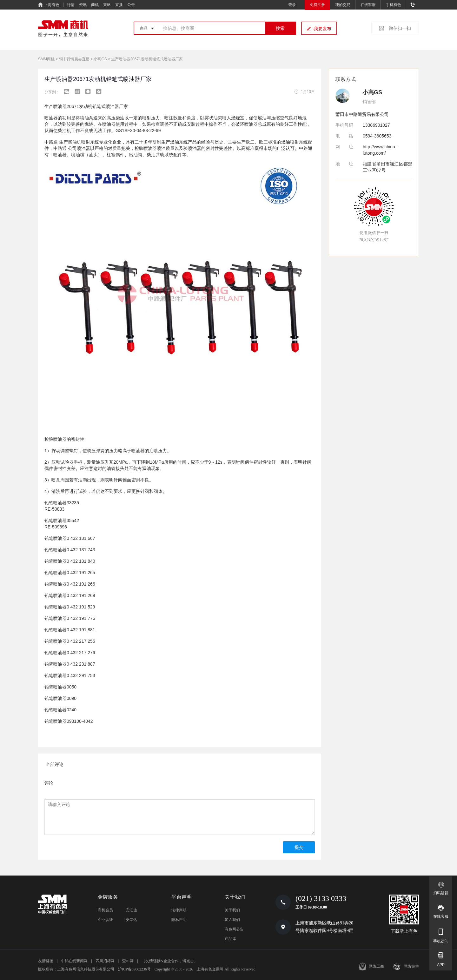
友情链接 (46, 961)
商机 (95, 5)
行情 (71, 5)
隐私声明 (179, 920)
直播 (119, 5)
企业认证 (105, 920)
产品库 (230, 939)
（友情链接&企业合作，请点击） (170, 961)
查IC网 (128, 961)
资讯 (83, 5)
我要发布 (322, 29)
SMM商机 (46, 59)
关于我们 (232, 910)
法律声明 (179, 910)
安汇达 (131, 910)
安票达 (131, 920)
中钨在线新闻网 (74, 961)
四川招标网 (105, 961)
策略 (107, 5)
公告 (131, 5)
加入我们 (232, 920)
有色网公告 (234, 929)
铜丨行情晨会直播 (74, 59)
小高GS (100, 59)
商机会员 (105, 910)
